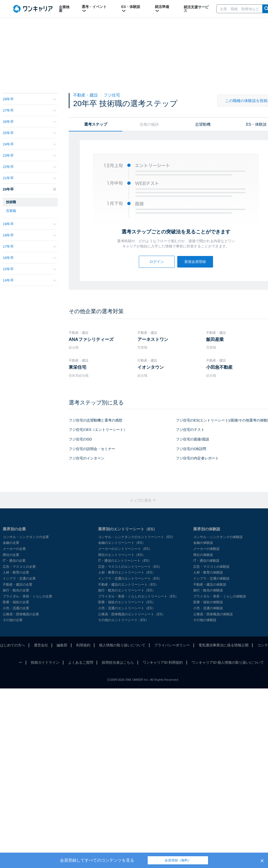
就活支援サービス (196, 9)
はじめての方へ (13, 645)
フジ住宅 (112, 95)
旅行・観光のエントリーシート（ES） (127, 590)
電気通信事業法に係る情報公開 (223, 645)
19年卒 (29, 224)
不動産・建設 (86, 95)
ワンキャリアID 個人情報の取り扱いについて (228, 662)
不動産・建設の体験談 (210, 585)
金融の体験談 (203, 543)
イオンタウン (151, 367)
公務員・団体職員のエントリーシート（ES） (132, 614)
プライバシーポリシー (172, 645)
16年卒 (29, 258)
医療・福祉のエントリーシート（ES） (127, 602)
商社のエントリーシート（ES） (122, 555)
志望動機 (203, 124)
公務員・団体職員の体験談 (213, 614)
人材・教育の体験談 (208, 572)
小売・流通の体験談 (208, 608)
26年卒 (29, 122)
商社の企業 (11, 555)
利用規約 (83, 645)
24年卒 (29, 144)
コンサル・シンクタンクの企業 (26, 537)
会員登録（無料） (178, 860)
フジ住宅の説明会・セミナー (92, 449)
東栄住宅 (78, 367)
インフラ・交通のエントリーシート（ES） (130, 578)
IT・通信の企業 (14, 561)
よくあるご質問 (81, 662)
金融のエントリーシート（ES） (122, 543)
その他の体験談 (205, 620)
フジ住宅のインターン (87, 458)
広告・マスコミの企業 (19, 567)
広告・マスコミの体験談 (211, 567)
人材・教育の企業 (16, 572)
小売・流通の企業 (16, 608)
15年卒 (29, 269)
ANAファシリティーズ (91, 339)
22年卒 (29, 167)
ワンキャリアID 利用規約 (163, 662)
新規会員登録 (195, 262)
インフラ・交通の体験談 (211, 578)
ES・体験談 (131, 9)
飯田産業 (215, 339)
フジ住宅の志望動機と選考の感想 (96, 420)
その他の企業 (13, 620)
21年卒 (29, 178)
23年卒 (29, 155)
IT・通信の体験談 (206, 561)
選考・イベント (94, 9)
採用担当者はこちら (118, 662)
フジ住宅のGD (80, 439)
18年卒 (29, 235)
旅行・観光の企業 (16, 590)
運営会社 (41, 645)
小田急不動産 (219, 367)
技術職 (11, 202)
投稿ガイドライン (45, 662)
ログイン (157, 262)
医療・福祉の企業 (16, 602)
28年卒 (29, 99)
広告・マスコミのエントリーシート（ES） (130, 567)
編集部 (62, 645)
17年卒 (29, 246)
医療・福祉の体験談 (208, 602)
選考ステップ (96, 124)
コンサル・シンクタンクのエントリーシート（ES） (137, 537)
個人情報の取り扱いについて (122, 645)
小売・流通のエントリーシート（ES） (127, 608)
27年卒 (29, 110)
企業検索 (64, 9)
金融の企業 (11, 543)
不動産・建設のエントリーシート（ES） (128, 585)
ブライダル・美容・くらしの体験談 (220, 596)
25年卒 (29, 133)
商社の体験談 (203, 555)
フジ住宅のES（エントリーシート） (98, 430)
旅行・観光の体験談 (208, 590)
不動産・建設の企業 (18, 585)
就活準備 (162, 9)
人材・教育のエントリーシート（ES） (127, 572)
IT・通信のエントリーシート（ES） (125, 561)
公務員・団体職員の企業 (21, 614)
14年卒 (29, 280)
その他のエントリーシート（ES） (123, 620)
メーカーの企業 (14, 549)
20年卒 (29, 189)
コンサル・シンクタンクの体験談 (218, 537)
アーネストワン (153, 339)
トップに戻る (143, 500)
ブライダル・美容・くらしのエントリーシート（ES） (138, 596)
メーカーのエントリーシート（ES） (125, 549)
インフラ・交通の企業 (19, 578)
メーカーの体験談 (206, 549)
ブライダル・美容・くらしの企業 (27, 596)
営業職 (11, 211)
